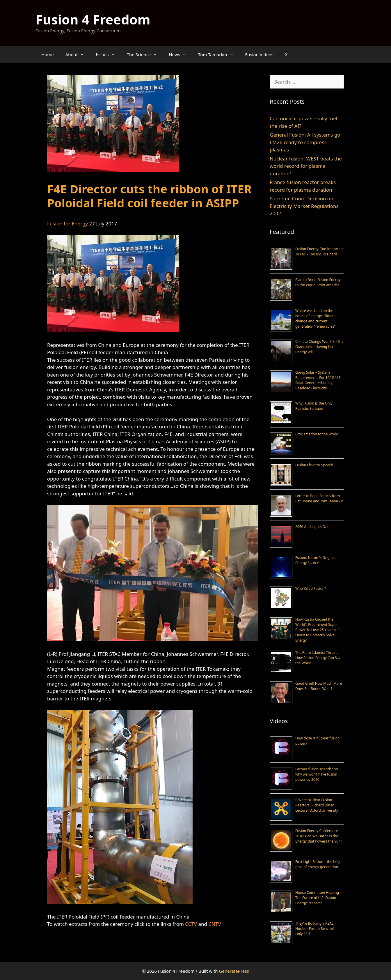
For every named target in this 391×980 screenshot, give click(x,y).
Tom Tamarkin (219, 54)
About (78, 54)
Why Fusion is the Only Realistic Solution (314, 406)
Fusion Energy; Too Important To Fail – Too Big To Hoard (320, 251)
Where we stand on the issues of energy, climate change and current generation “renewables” (315, 318)
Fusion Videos (259, 54)
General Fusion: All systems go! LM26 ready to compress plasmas (306, 142)
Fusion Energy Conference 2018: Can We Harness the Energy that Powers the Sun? (319, 836)
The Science (145, 54)
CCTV (191, 924)
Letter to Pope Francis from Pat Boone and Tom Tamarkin (319, 498)
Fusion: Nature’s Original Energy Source (315, 560)
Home (48, 54)
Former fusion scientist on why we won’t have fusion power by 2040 (317, 774)
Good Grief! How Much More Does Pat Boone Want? (319, 686)
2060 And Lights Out (312, 527)
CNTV (215, 924)
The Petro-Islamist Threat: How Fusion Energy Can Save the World (319, 658)
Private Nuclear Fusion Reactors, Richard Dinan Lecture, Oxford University (317, 805)
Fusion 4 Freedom (93, 19)
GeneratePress (234, 971)
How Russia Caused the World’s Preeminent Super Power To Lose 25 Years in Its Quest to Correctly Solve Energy (319, 630)
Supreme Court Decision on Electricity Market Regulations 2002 (304, 206)
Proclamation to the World (317, 434)
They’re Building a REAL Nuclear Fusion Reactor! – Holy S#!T (316, 929)
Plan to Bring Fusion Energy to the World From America (318, 282)
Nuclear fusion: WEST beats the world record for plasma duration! (306, 166)
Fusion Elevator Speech (314, 465)
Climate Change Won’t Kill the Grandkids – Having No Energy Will (319, 347)
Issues (108, 54)
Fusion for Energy (67, 224)
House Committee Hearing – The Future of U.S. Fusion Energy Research (318, 898)
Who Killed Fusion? (311, 588)
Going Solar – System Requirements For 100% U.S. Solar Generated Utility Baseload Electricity (318, 380)
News (181, 54)
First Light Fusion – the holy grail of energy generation (318, 864)
